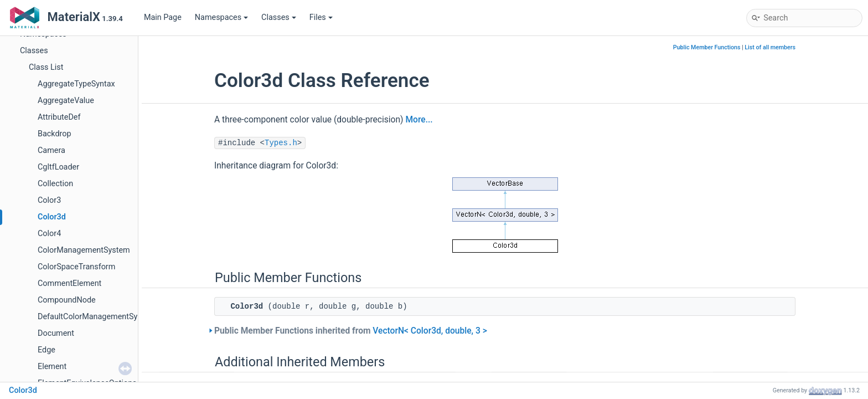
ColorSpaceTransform (76, 267)
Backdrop (55, 134)
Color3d (52, 217)
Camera (51, 150)
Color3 (49, 200)
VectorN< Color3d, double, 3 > (430, 331)
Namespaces (221, 17)
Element (52, 367)
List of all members (770, 47)
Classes (279, 17)
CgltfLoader (58, 167)
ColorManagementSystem (84, 250)
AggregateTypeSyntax (76, 84)
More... (419, 120)
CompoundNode (67, 300)
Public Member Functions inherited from (351, 331)
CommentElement (69, 283)
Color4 (49, 234)
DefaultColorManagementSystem (97, 317)
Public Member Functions (707, 47)
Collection (55, 184)
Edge (46, 350)
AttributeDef (59, 117)
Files (321, 17)
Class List (46, 67)
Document (56, 333)
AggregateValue (66, 101)
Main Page (163, 17)
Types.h (281, 143)
